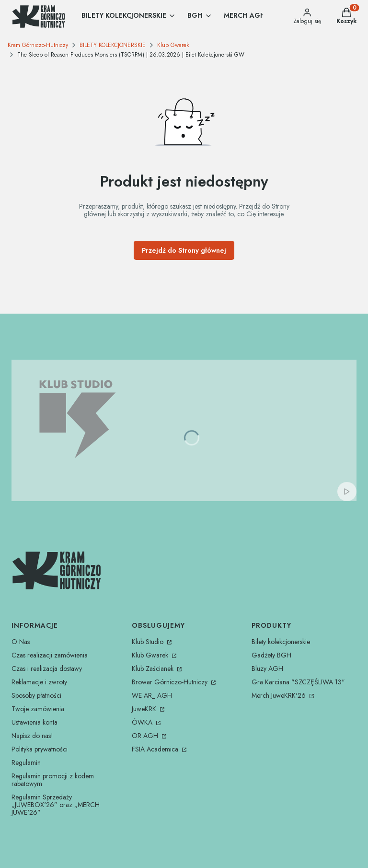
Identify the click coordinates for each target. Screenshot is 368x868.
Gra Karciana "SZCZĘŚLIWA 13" (298, 682)
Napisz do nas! (32, 736)
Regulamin (26, 762)
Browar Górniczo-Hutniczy (171, 682)
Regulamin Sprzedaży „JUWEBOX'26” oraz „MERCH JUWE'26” (56, 805)
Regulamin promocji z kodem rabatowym (53, 780)
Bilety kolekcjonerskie (281, 642)
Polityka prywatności (40, 749)
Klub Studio (149, 642)
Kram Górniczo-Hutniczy (38, 45)
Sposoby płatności (36, 695)
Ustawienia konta (34, 722)
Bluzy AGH (267, 669)
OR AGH (146, 736)
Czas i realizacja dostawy (47, 669)
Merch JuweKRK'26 (280, 695)
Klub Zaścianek (154, 669)
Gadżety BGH (271, 655)
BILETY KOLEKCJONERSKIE (113, 45)
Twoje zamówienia (38, 709)
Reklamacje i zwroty (39, 682)
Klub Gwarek (173, 45)
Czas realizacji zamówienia (50, 655)
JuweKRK (145, 709)
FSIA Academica (156, 749)
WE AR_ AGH (152, 695)
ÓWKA (143, 722)
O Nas (21, 642)
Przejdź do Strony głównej (184, 250)
